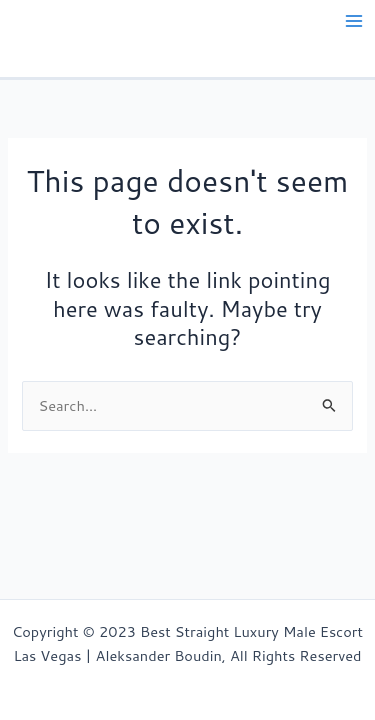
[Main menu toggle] (354, 21)
